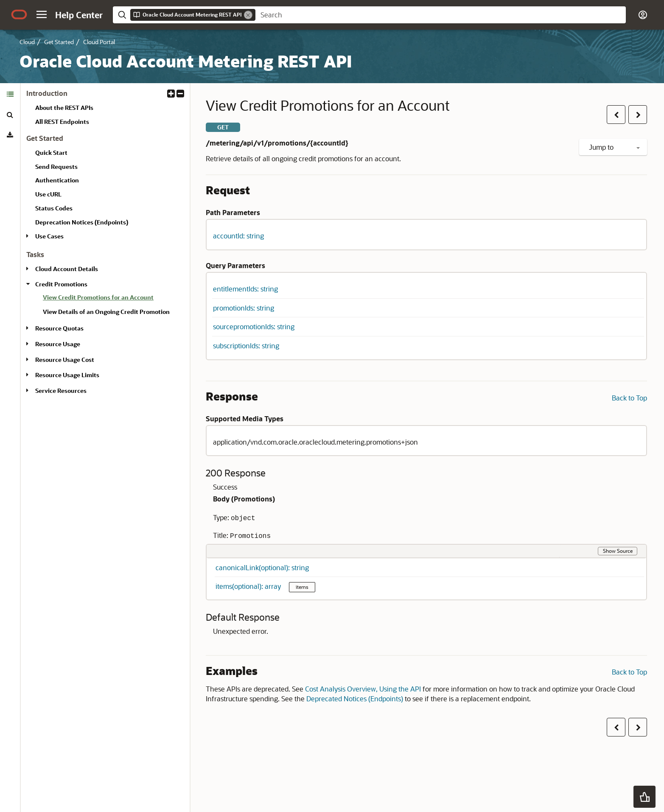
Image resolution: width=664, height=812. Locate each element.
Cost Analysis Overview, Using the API (363, 689)
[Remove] (248, 15)
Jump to (614, 147)
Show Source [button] (618, 551)
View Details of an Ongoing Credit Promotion (106, 312)
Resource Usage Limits (67, 375)
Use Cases (49, 236)
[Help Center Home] (79, 15)
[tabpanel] (105, 246)
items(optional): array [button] (249, 586)
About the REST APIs (64, 108)
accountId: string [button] (238, 236)
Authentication (57, 180)
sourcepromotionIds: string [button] (254, 326)
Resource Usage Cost (65, 360)
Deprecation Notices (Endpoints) (82, 222)
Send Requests (56, 167)
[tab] (10, 94)
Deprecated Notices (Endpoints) (355, 699)
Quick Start (51, 153)
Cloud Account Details (67, 269)
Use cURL (48, 194)
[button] (42, 14)
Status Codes (54, 208)
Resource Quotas (59, 328)
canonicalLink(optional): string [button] (262, 567)
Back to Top (629, 398)
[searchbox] (441, 15)
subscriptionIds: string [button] (246, 346)
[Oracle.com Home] (19, 14)
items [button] (302, 587)
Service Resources (61, 391)
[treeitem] (113, 299)
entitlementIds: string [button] (245, 289)
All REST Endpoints (62, 122)
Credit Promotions (61, 284)
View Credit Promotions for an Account (98, 297)
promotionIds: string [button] (244, 308)
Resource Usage (58, 344)
